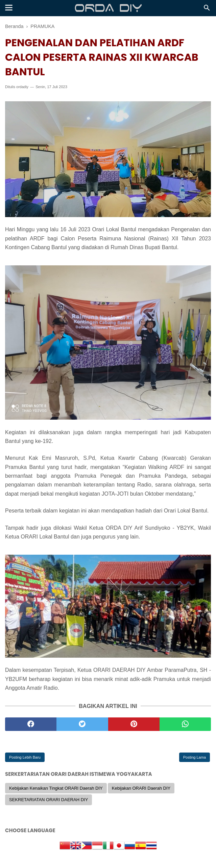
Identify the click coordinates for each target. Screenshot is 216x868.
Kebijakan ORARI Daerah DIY (141, 788)
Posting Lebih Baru (25, 757)
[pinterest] (134, 724)
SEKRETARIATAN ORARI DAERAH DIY (49, 800)
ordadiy (22, 87)
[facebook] (31, 724)
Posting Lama (195, 757)
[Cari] (207, 10)
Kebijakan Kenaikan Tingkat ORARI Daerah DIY (56, 788)
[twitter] (82, 724)
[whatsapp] (185, 724)
